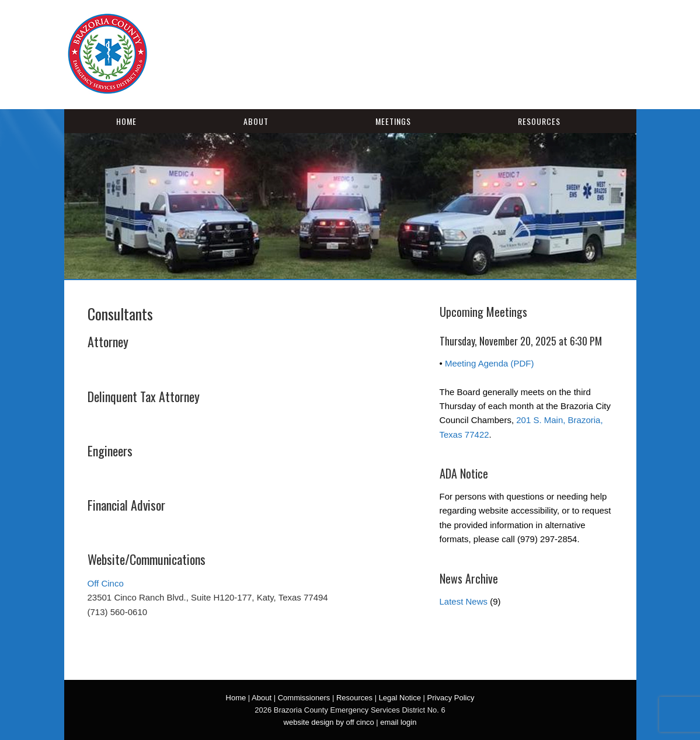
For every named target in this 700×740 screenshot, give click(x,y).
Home (126, 121)
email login (398, 722)
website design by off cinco (329, 722)
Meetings (393, 121)
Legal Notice (400, 698)
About (256, 121)
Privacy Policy (451, 698)
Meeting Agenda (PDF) (490, 363)
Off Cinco (106, 583)
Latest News (464, 601)
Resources (539, 121)
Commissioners (304, 698)
